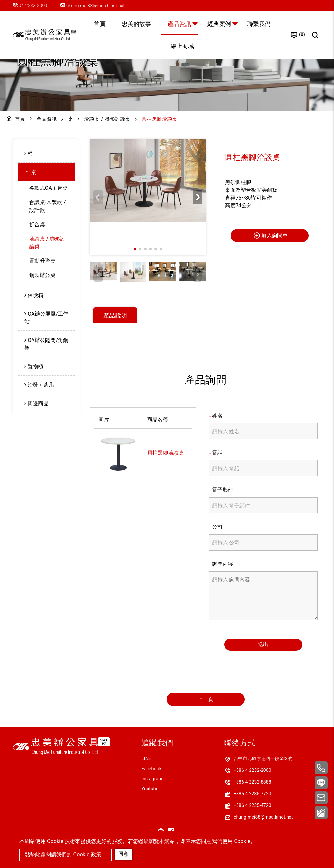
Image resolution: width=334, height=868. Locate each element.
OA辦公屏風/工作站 (46, 318)
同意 (123, 854)
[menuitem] (47, 154)
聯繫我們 (259, 24)
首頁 (99, 24)
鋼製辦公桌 (42, 275)
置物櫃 (35, 366)
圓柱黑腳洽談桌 (166, 453)
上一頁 (205, 699)
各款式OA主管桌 (49, 188)
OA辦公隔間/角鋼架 (46, 344)
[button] (198, 197)
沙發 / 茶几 (41, 385)
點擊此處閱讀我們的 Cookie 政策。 (66, 855)
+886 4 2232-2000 (252, 770)
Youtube (150, 789)
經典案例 (219, 24)
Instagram (152, 779)
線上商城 (182, 46)
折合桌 (37, 224)
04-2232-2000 (34, 6)
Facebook (151, 769)
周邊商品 (38, 403)
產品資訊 (180, 24)
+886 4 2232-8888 (252, 782)
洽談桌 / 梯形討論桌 (107, 119)
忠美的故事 (137, 24)
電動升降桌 (42, 261)
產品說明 (115, 315)
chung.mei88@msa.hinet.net (93, 6)
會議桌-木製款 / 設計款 (47, 206)
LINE (146, 758)
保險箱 (35, 295)
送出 (263, 644)
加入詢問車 (270, 235)
